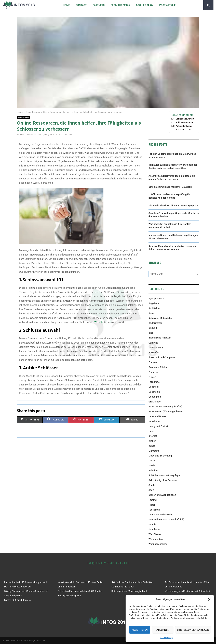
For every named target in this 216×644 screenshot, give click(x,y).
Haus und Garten (158, 416)
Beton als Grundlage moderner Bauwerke (171, 187)
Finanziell (154, 372)
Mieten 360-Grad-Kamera (17, 600)
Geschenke (154, 392)
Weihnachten (156, 539)
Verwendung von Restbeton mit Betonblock (188, 591)
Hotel (151, 431)
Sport (151, 490)
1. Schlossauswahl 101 (184, 119)
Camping (153, 343)
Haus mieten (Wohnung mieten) (166, 411)
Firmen (152, 377)
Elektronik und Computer (162, 357)
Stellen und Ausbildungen (162, 495)
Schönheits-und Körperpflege (164, 475)
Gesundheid (155, 397)
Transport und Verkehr (161, 515)
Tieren (152, 505)
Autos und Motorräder (160, 318)
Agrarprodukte (156, 298)
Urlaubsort (154, 529)
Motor (152, 461)
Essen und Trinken (158, 367)
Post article (167, 5)
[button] (209, 599)
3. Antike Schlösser (183, 126)
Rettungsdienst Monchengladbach (129, 591)
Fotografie (154, 382)
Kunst (152, 446)
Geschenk (154, 387)
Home (66, 5)
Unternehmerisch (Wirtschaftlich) (166, 519)
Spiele (152, 485)
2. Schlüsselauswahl (183, 122)
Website (99, 322)
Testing (153, 500)
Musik (152, 465)
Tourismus (154, 510)
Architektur (154, 308)
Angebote (154, 303)
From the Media (120, 5)
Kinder (152, 441)
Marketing (154, 451)
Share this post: (185, 129)
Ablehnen (163, 630)
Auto (151, 313)
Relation (153, 470)
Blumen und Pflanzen (160, 338)
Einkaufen (154, 352)
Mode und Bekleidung (160, 456)
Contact (81, 5)
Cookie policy (167, 638)
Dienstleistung (23, 117)
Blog (151, 333)
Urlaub (152, 524)
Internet (153, 436)
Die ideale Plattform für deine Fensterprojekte (173, 206)
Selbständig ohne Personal (163, 480)
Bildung (153, 328)
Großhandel (155, 402)
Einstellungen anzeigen (193, 630)
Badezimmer (155, 323)
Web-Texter (155, 534)
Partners (99, 5)
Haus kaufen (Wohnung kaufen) (165, 406)
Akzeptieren (140, 630)
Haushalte (154, 421)
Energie (153, 362)
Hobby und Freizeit (159, 426)
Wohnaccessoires (158, 544)
